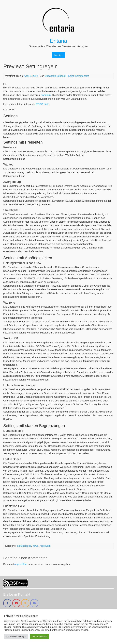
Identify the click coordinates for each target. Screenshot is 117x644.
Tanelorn (46, 95)
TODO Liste (43, 104)
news (36, 546)
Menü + (58, 55)
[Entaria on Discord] (34, 603)
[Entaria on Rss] (25, 603)
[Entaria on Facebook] (7, 603)
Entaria (59, 41)
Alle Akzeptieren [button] (39, 636)
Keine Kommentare (79, 76)
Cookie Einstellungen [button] (16, 636)
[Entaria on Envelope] (16, 603)
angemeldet (21, 564)
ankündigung (24, 546)
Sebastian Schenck (55, 76)
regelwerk (45, 546)
